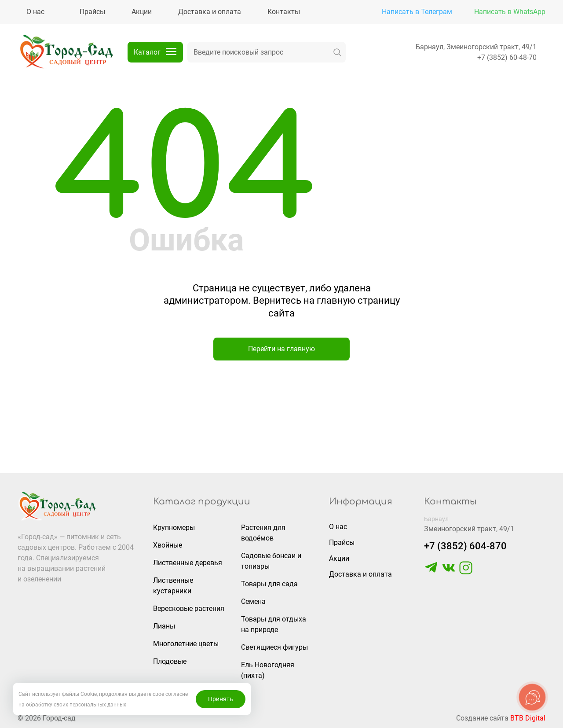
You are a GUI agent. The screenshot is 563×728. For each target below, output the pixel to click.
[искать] (337, 52)
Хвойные (168, 545)
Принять (221, 699)
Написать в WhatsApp (510, 12)
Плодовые (170, 661)
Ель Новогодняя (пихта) (268, 670)
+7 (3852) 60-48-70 (507, 57)
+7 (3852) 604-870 (465, 546)
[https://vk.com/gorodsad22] (449, 572)
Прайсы (342, 542)
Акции (339, 558)
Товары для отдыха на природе (274, 624)
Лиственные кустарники (173, 586)
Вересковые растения (189, 609)
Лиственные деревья (188, 563)
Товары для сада (269, 584)
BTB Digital (528, 718)
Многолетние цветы (186, 644)
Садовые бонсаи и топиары (271, 561)
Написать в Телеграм (417, 12)
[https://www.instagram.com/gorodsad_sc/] (466, 572)
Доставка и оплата (360, 574)
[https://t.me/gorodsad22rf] (431, 572)
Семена (253, 601)
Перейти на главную (281, 349)
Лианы (164, 626)
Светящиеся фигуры (274, 647)
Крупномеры (174, 528)
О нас (338, 527)
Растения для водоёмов (263, 533)
